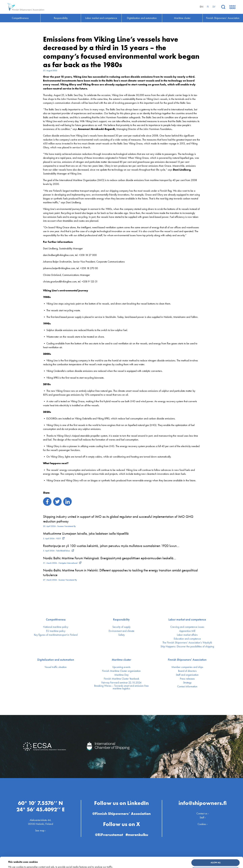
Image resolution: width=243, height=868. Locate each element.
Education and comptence (187, 639)
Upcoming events (121, 667)
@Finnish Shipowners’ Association (122, 814)
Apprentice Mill (187, 631)
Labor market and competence (187, 619)
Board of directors (187, 671)
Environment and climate (122, 631)
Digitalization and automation (56, 660)
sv (214, 7)
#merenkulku (137, 835)
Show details (16, 863)
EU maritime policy (56, 631)
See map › (40, 830)
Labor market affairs (187, 635)
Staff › (203, 817)
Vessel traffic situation (56, 667)
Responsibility (121, 619)
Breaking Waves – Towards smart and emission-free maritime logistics (121, 687)
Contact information (187, 686)
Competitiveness (56, 619)
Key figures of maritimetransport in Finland (56, 635)
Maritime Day (122, 675)
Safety (122, 635)
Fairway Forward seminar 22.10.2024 (121, 683)
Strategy (187, 683)
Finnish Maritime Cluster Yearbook (122, 679)
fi (208, 7)
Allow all (216, 852)
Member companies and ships (187, 667)
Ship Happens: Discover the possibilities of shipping (187, 646)
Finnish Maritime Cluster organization (121, 671)
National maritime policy (56, 627)
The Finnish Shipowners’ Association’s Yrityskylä (187, 643)
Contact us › (203, 813)
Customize (216, 860)
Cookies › (203, 824)
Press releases (187, 679)
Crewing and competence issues (187, 627)
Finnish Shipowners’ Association (187, 660)
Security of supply (121, 627)
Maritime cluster (121, 660)
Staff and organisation (187, 675)
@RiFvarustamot (109, 835)
